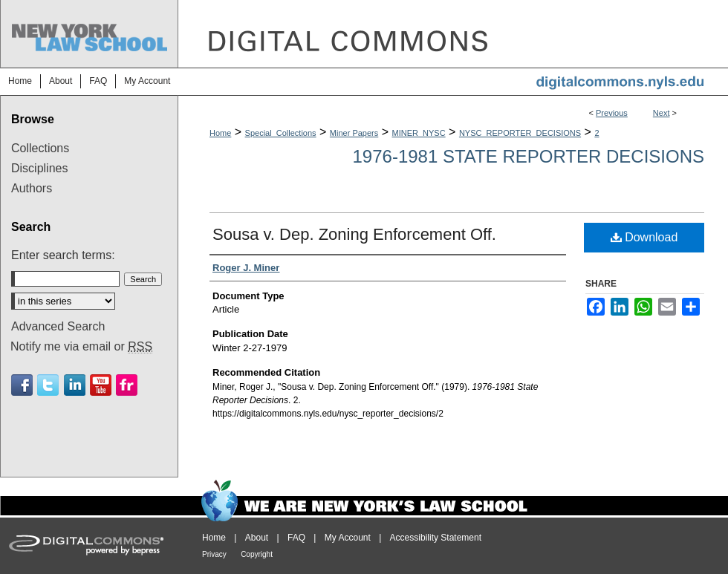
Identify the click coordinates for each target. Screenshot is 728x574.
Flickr (127, 385)
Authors (32, 188)
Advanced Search (58, 326)
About (257, 538)
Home (220, 133)
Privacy (214, 554)
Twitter (48, 385)
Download (644, 237)
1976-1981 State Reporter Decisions (529, 156)
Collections (40, 148)
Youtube (101, 385)
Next (662, 113)
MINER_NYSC (419, 133)
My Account (348, 538)
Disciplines (39, 168)
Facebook (22, 385)
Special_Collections (281, 133)
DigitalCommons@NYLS (453, 34)
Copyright (257, 554)
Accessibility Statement (436, 538)
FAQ (296, 538)
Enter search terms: (63, 255)
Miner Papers (354, 133)
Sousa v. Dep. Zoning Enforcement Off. (354, 234)
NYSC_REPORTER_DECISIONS (520, 133)
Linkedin (75, 385)
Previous (612, 113)
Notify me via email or (81, 347)
